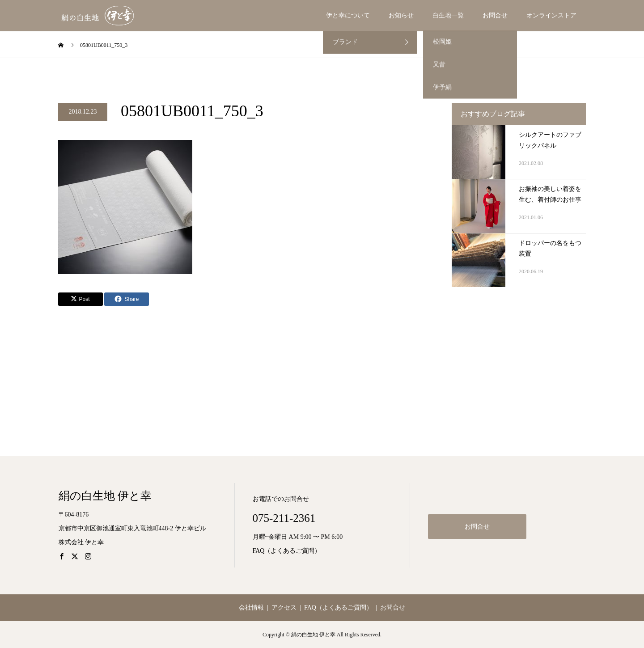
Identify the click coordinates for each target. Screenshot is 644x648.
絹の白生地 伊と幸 (105, 496)
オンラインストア (551, 15)
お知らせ (401, 15)
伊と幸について (348, 15)
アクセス (284, 608)
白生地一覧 (448, 15)
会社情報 (251, 608)
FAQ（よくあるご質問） (287, 551)
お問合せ (495, 15)
